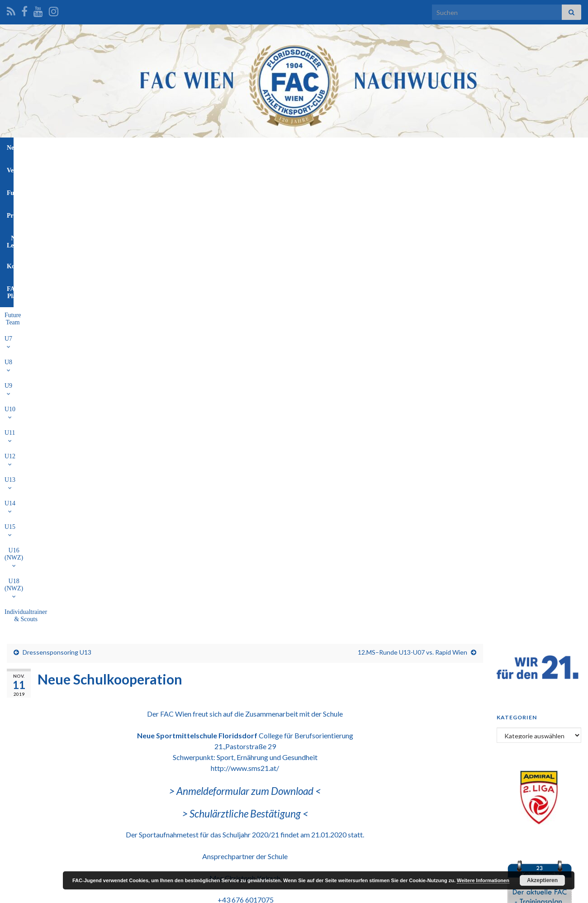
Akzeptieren (542, 880)
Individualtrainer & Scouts (477, 169)
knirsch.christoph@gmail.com (245, 471)
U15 (331, 169)
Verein (203, 148)
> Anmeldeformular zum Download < (245, 340)
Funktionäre (244, 148)
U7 (127, 169)
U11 (225, 169)
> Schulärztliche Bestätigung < (245, 363)
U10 (199, 169)
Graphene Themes (79, 892)
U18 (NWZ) (414, 169)
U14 (304, 169)
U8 (150, 169)
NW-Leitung (325, 148)
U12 (251, 169)
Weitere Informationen (483, 880)
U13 (278, 169)
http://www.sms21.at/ (245, 317)
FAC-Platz (409, 148)
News (171, 148)
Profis (285, 148)
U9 (173, 169)
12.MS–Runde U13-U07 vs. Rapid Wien (413, 202)
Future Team (94, 169)
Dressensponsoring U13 (57, 202)
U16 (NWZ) (367, 169)
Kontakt (368, 148)
